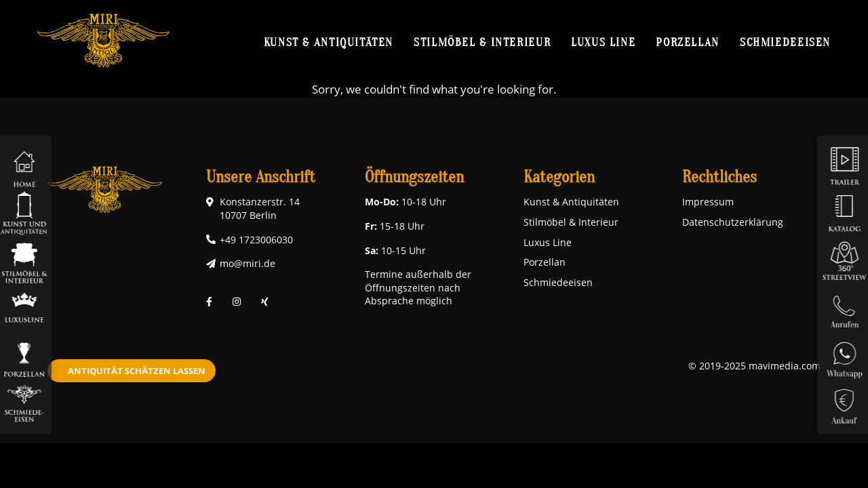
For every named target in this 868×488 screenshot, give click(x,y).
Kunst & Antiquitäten (329, 42)
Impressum (708, 202)
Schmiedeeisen (785, 42)
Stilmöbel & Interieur (482, 42)
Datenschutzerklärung (733, 222)
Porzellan (688, 42)
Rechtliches (719, 177)
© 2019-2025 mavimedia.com (754, 366)
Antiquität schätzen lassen (137, 371)
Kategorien (559, 177)
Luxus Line (603, 42)
